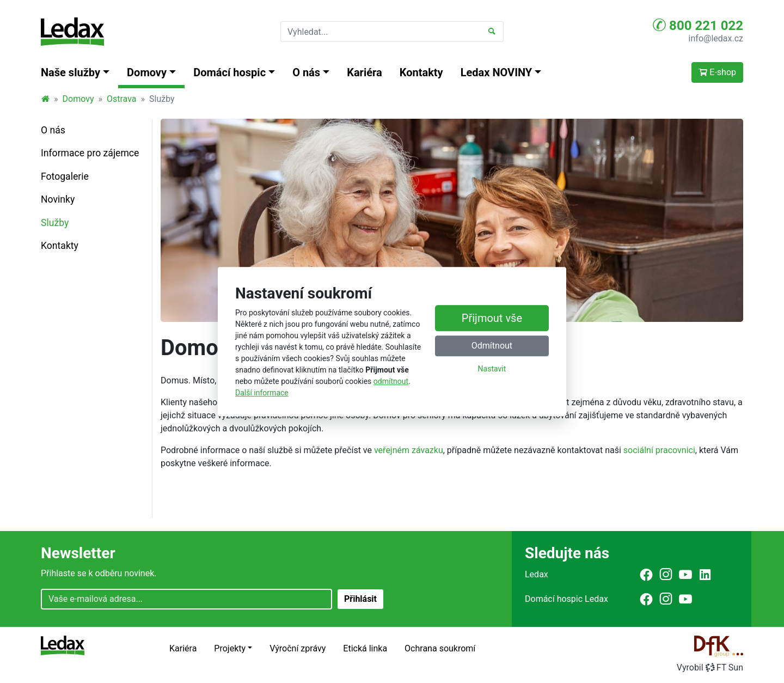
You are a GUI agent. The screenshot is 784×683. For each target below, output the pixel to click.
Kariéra (365, 72)
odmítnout (391, 381)
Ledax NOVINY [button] (497, 72)
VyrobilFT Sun (710, 667)
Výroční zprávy (298, 648)
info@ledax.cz (716, 38)
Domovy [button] (147, 72)
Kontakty (421, 72)
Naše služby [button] (71, 72)
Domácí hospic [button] (229, 72)
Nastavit (492, 369)
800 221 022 (698, 25)
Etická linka (365, 648)
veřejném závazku (409, 450)
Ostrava (122, 99)
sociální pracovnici (659, 450)
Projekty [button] (230, 648)
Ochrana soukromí (440, 648)
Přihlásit (360, 599)
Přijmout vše (492, 319)
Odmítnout (492, 346)
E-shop (717, 72)
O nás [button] (306, 72)
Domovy (78, 99)
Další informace (262, 393)
